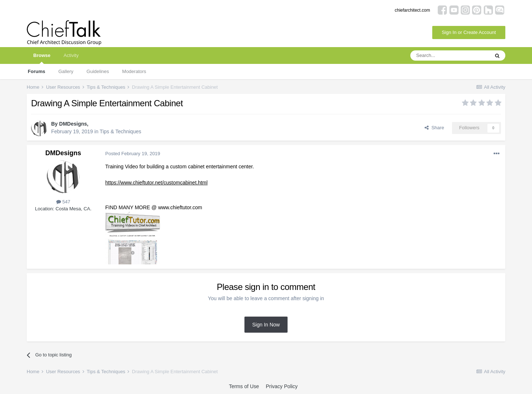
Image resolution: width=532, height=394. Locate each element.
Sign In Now (266, 325)
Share (434, 128)
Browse (42, 58)
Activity (71, 55)
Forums (37, 71)
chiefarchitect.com (412, 10)
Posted (133, 154)
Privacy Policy (282, 386)
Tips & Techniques (121, 131)
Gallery (66, 71)
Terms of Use (244, 386)
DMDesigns (73, 124)
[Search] (450, 56)
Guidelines (98, 71)
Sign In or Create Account (469, 32)
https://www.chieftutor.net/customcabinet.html (156, 183)
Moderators (134, 71)
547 (63, 202)
